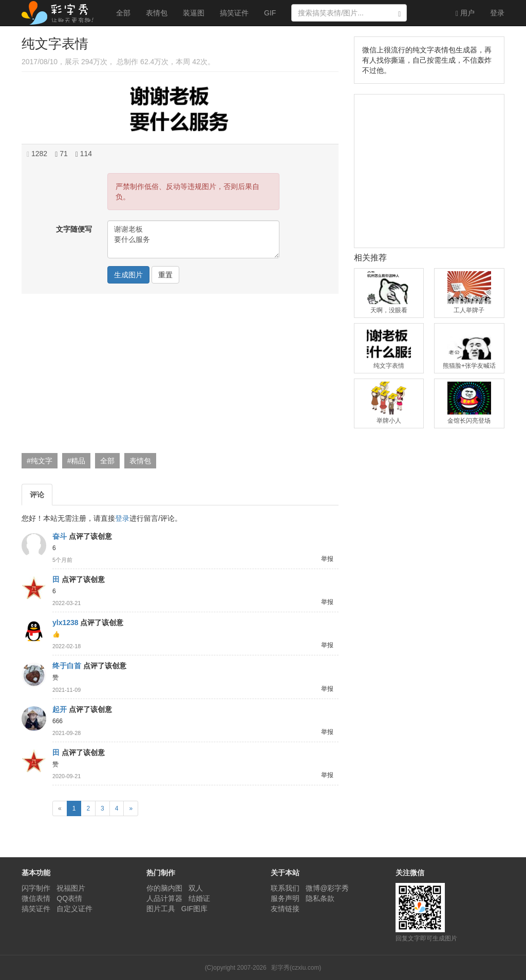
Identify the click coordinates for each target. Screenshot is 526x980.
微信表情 (36, 898)
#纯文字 (40, 461)
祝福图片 (71, 888)
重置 (165, 275)
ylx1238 (65, 623)
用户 (465, 13)
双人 (196, 888)
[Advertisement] (179, 376)
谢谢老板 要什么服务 (194, 239)
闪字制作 (36, 888)
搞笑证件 (234, 13)
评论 (37, 495)
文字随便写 (74, 229)
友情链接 (285, 909)
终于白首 (67, 666)
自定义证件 (74, 909)
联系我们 (285, 888)
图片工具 (161, 909)
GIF (270, 13)
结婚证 (199, 898)
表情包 (157, 13)
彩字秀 (61, 13)
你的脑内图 (164, 888)
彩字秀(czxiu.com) (296, 968)
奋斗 (60, 536)
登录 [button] (122, 518)
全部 (123, 13)
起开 (60, 709)
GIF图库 (194, 909)
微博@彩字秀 (327, 888)
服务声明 (285, 898)
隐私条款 (320, 898)
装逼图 (194, 13)
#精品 (77, 461)
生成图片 (128, 275)
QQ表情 (69, 898)
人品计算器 (164, 898)
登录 (497, 13)
